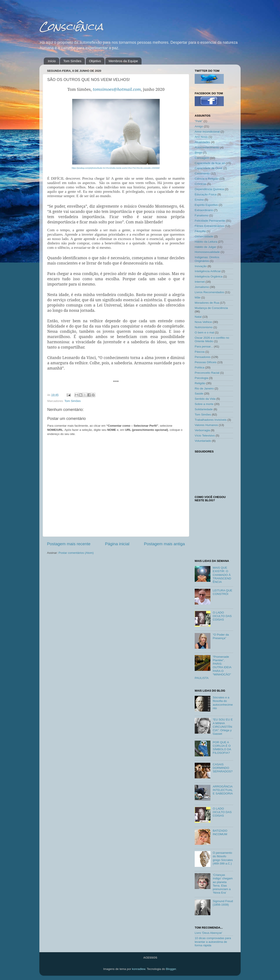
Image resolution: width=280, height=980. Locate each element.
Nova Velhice (203, 322)
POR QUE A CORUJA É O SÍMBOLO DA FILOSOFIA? (222, 748)
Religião (200, 383)
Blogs (198, 153)
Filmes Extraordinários (209, 226)
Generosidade (204, 236)
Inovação (201, 266)
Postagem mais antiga (164, 544)
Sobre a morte (204, 404)
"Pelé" (199, 121)
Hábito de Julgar (205, 247)
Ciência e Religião (207, 179)
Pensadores (203, 357)
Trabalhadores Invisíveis (211, 420)
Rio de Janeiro (204, 388)
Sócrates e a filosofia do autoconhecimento (223, 703)
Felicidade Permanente (210, 221)
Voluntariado (203, 441)
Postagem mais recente (69, 544)
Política (199, 367)
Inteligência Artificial (208, 271)
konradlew (139, 969)
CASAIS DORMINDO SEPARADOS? (223, 768)
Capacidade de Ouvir (209, 168)
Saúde (199, 394)
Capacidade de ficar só (210, 163)
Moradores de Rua (207, 303)
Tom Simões (72, 61)
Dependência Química (209, 189)
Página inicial (117, 544)
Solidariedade (204, 409)
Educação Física (206, 194)
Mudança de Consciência (211, 308)
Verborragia (202, 430)
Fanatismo (202, 215)
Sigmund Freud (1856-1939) (223, 903)
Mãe (198, 297)
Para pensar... (204, 346)
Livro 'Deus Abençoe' (208, 933)
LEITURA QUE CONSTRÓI (222, 592)
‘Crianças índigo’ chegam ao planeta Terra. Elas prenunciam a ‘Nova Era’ (223, 884)
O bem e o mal (204, 332)
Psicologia (201, 378)
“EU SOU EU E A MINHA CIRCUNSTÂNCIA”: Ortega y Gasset (223, 727)
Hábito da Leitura (206, 242)
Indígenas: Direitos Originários (207, 259)
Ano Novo (201, 137)
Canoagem (202, 158)
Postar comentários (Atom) (76, 553)
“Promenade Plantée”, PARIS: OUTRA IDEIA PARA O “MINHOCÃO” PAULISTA (213, 667)
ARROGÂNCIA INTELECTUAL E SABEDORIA (223, 790)
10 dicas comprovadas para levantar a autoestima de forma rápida (213, 942)
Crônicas (200, 184)
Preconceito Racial (207, 373)
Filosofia (200, 231)
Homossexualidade (207, 252)
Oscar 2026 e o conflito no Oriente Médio (212, 339)
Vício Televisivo (205, 436)
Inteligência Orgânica (209, 276)
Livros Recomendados (209, 292)
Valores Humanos (206, 425)
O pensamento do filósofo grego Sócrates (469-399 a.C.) (223, 858)
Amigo (199, 126)
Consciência (71, 27)
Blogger (171, 969)
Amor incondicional (207, 132)
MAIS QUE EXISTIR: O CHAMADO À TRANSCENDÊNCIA (222, 575)
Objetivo (95, 61)
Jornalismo (202, 287)
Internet (200, 282)
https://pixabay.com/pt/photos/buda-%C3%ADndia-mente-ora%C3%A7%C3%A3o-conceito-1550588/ (116, 168)
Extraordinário (204, 210)
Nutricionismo (204, 327)
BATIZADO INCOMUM (220, 832)
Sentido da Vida (205, 399)
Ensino (199, 200)
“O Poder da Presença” (221, 636)
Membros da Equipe (123, 61)
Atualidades (202, 142)
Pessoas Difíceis (206, 362)
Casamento (202, 173)
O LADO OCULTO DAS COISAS (222, 616)
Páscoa (200, 352)
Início (52, 61)
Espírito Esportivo (206, 205)
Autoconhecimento (207, 147)
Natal (198, 317)
